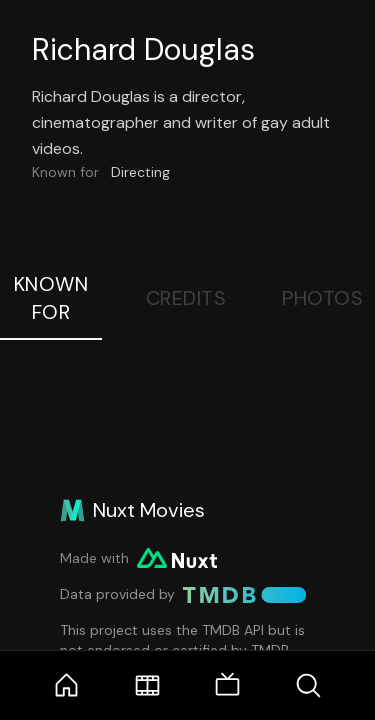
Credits (186, 298)
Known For (51, 298)
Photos (322, 298)
